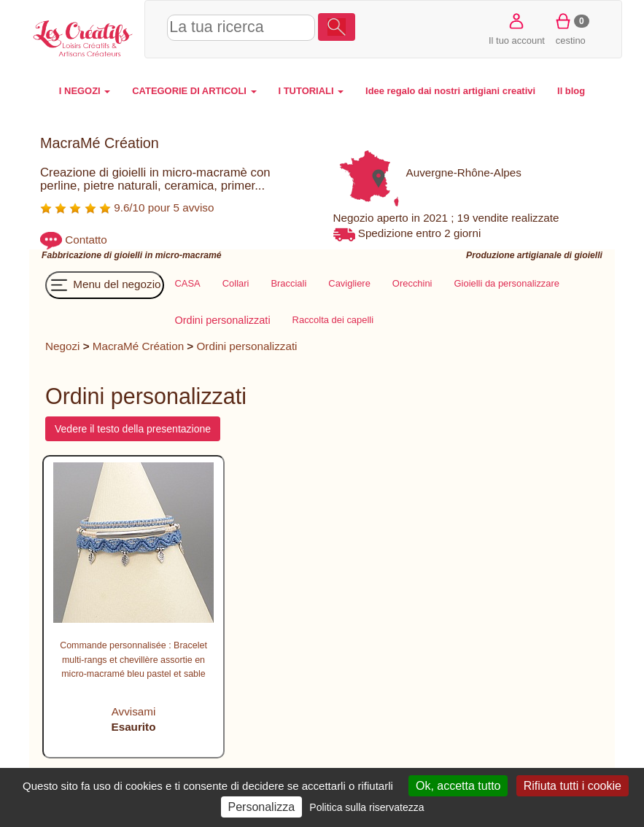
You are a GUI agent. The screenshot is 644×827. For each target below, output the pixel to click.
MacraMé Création (138, 346)
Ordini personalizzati (247, 346)
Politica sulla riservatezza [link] (366, 807)
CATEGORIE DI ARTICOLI (194, 91)
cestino (571, 28)
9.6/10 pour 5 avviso (127, 207)
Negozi (62, 346)
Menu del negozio (105, 285)
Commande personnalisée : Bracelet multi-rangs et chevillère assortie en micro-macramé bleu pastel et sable (133, 660)
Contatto (86, 240)
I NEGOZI (85, 91)
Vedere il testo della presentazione (133, 429)
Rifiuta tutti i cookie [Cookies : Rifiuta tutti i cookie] (573, 786)
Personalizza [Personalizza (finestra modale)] (262, 807)
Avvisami (134, 711)
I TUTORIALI (311, 91)
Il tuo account (517, 28)
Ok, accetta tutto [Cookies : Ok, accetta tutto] (458, 786)
